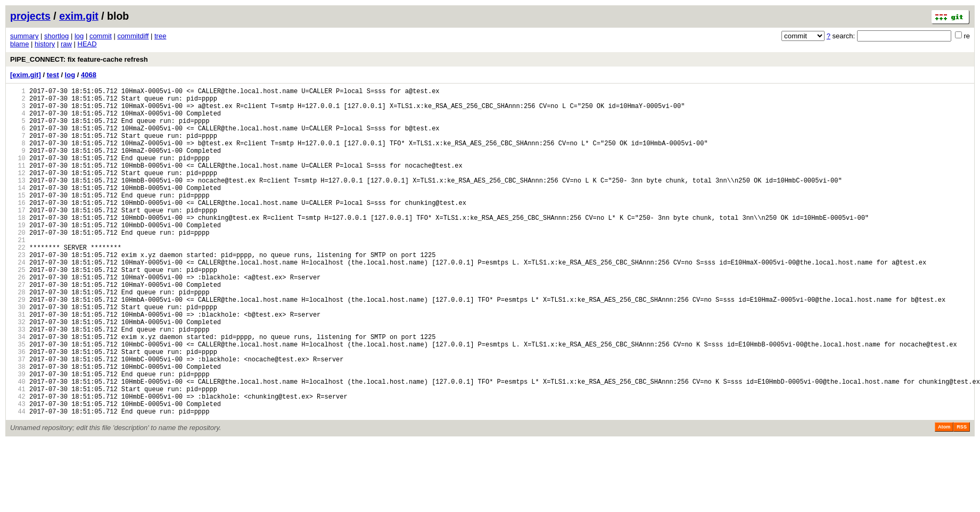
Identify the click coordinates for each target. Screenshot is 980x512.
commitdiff (133, 36)
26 (18, 319)
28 (18, 337)
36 (18, 409)
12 (18, 192)
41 (18, 454)
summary (24, 36)
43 (18, 472)
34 (18, 391)
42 (18, 463)
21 (18, 273)
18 (18, 246)
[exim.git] (26, 75)
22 (18, 282)
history (45, 44)
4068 (89, 75)
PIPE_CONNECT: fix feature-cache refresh (79, 59)
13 (18, 201)
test (53, 75)
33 (18, 382)
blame (19, 44)
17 (18, 237)
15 (18, 219)
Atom (944, 497)
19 (18, 255)
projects (30, 16)
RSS (962, 497)
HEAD (87, 44)
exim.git (79, 16)
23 (18, 291)
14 (18, 210)
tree (160, 36)
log (79, 36)
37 (18, 418)
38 (18, 427)
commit (101, 36)
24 (18, 300)
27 (18, 328)
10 (18, 174)
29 (18, 346)
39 (18, 436)
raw (66, 44)
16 (18, 228)
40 (18, 445)
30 (18, 355)
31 (18, 364)
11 (18, 183)
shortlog (56, 36)
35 (18, 400)
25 (18, 309)
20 (18, 264)
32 (18, 373)
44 (18, 481)
